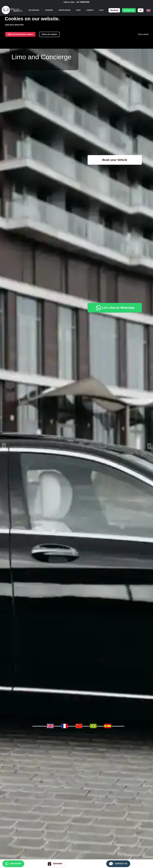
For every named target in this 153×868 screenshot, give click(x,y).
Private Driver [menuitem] (64, 10)
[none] (34, 10)
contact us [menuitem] (129, 10)
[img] (12, 10)
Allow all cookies (49, 34)
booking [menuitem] (114, 10)
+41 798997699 (83, 2)
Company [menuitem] (90, 10)
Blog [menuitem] (101, 10)
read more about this (14, 25)
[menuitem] (141, 10)
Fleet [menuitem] (78, 10)
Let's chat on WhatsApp (115, 308)
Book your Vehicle (115, 160)
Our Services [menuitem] (34, 10)
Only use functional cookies (20, 34)
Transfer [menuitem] (49, 10)
